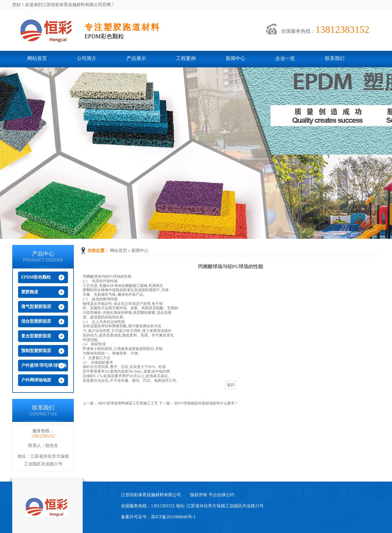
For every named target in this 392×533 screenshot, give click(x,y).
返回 (231, 385)
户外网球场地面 (36, 380)
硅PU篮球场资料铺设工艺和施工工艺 (128, 403)
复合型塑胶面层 (36, 336)
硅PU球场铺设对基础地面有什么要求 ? (206, 403)
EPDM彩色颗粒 (36, 277)
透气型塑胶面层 (36, 307)
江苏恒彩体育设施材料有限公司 (38, 31)
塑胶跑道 (30, 292)
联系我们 (335, 58)
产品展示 (136, 58)
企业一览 (285, 58)
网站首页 (37, 58)
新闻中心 (236, 58)
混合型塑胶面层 (36, 321)
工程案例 (186, 58)
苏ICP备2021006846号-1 (173, 517)
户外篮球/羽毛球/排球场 (44, 365)
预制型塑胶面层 (36, 351)
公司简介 (87, 58)
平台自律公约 (221, 495)
